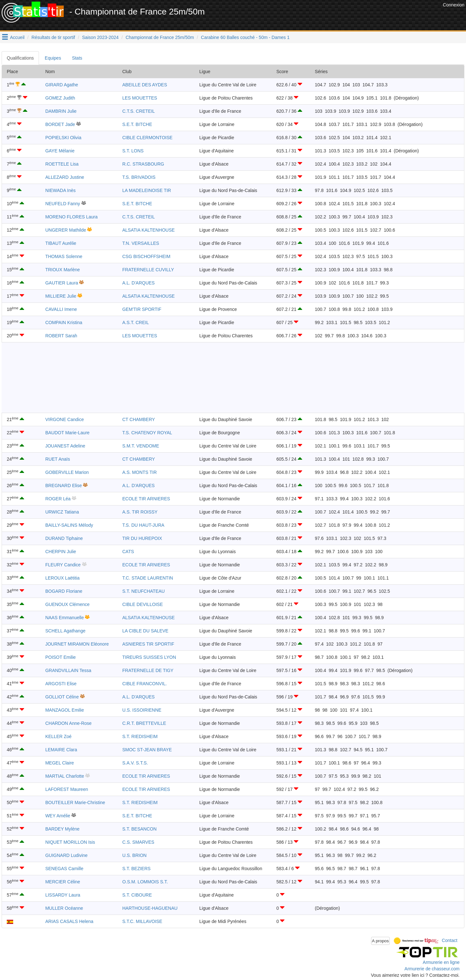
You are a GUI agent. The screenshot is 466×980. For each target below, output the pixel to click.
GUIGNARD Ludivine (67, 855)
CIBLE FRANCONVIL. (144, 684)
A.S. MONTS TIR (140, 472)
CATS (128, 552)
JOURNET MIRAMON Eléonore (77, 644)
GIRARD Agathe (62, 85)
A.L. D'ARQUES (139, 283)
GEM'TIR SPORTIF (142, 309)
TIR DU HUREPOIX (142, 538)
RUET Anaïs (58, 459)
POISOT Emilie (61, 657)
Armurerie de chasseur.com (432, 969)
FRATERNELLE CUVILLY (148, 270)
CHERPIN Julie (61, 552)
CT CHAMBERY (139, 419)
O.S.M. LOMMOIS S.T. (145, 882)
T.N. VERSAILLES (141, 243)
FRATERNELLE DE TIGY (148, 670)
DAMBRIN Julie (61, 111)
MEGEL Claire (60, 763)
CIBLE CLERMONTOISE (147, 138)
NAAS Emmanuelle (65, 618)
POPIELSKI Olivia (63, 138)
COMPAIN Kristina (64, 322)
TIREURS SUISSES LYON (149, 657)
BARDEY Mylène (62, 829)
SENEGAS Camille (64, 869)
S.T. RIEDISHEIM (140, 736)
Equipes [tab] (53, 58)
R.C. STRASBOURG (143, 164)
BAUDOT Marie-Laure (67, 433)
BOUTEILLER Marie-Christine (75, 802)
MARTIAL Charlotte (65, 776)
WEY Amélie (58, 816)
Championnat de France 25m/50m (160, 37)
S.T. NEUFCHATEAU (144, 591)
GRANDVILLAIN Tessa (68, 670)
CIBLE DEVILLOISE (143, 604)
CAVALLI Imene (61, 309)
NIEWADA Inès (61, 190)
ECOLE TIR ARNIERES (146, 499)
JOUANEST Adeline (65, 446)
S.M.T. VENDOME (141, 446)
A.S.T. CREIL (135, 322)
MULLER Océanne (64, 908)
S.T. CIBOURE (137, 895)
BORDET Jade (60, 124)
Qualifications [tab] (20, 58)
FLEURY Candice (63, 565)
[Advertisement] (324, 16)
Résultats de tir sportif (53, 37)
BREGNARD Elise (64, 485)
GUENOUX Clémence (68, 604)
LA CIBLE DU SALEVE (145, 631)
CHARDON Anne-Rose (69, 723)
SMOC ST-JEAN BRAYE (147, 750)
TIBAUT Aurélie (61, 243)
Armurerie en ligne (441, 962)
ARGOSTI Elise (61, 684)
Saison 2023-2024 (100, 37)
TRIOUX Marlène (63, 270)
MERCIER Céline (63, 882)
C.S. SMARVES (138, 842)
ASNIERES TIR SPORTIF (148, 644)
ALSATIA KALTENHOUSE (149, 230)
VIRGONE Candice (65, 419)
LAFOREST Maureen (67, 789)
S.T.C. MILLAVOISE (142, 921)
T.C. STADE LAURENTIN (148, 578)
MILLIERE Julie (61, 296)
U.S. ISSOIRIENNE (142, 710)
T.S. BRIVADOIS (139, 177)
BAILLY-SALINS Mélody (69, 525)
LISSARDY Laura (63, 895)
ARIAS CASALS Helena (69, 921)
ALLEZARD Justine (65, 177)
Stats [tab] (77, 58)
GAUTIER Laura (62, 283)
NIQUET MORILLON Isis (70, 842)
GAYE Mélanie (60, 151)
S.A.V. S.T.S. (135, 763)
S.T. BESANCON (140, 829)
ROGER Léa (58, 499)
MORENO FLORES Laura (72, 217)
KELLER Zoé (59, 736)
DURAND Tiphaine (64, 538)
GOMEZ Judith (60, 98)
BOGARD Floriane (64, 591)
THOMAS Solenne (64, 256)
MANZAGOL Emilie (65, 710)
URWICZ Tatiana (62, 512)
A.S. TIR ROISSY (140, 512)
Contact (450, 940)
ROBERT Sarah (61, 336)
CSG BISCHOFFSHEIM (146, 256)
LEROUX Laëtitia (63, 578)
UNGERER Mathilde (66, 230)
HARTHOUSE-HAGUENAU (150, 908)
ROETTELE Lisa (62, 164)
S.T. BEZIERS (136, 869)
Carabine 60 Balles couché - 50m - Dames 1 (245, 37)
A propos (381, 941)
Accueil (17, 37)
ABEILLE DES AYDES (145, 85)
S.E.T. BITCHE (137, 124)
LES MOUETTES (140, 98)
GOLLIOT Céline (62, 697)
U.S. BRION (134, 855)
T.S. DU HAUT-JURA (143, 525)
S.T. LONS (133, 151)
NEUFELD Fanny (63, 204)
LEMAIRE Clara (61, 750)
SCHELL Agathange (65, 631)
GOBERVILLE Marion (67, 472)
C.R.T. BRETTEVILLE (144, 723)
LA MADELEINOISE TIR (147, 190)
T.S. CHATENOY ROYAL (147, 433)
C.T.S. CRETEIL (139, 111)
